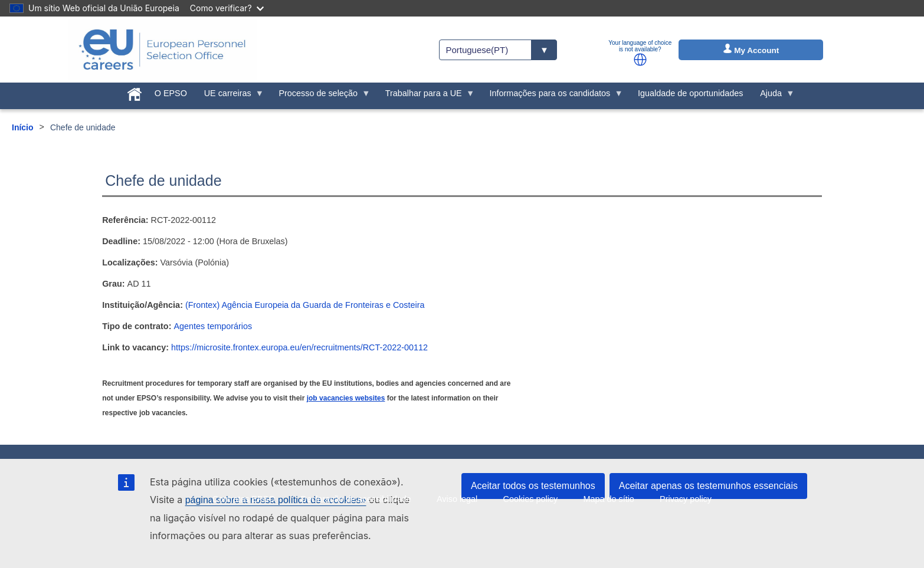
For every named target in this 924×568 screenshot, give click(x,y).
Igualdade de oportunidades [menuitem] (690, 93)
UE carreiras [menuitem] (230, 96)
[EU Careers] (162, 50)
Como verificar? (227, 8)
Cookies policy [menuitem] (530, 499)
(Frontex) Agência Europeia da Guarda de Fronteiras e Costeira (305, 305)
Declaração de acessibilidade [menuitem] (356, 499)
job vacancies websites (346, 398)
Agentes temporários (213, 326)
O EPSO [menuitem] (171, 93)
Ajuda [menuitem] (773, 96)
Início (23, 127)
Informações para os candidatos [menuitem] (552, 96)
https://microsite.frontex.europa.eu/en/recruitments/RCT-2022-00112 (299, 347)
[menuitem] (135, 92)
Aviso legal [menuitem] (457, 499)
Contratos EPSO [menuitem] (244, 499)
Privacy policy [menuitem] (686, 499)
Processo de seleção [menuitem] (320, 96)
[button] (640, 60)
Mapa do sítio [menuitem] (608, 499)
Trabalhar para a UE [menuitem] (425, 96)
